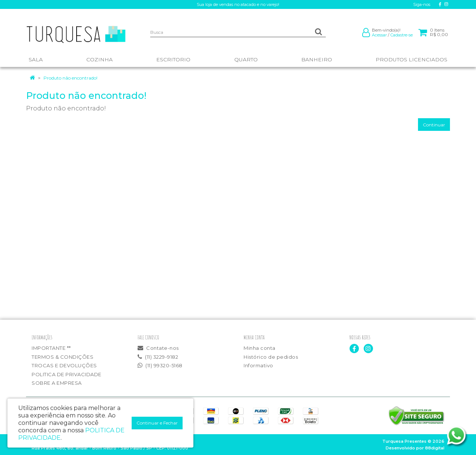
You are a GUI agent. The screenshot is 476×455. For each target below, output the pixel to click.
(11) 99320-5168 (160, 365)
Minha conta (260, 348)
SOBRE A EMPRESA (57, 383)
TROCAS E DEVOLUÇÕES (64, 365)
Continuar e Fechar (157, 423)
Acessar (379, 35)
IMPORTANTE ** (51, 348)
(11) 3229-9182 (158, 357)
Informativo (258, 365)
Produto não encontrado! (70, 78)
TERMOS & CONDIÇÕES (62, 357)
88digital (435, 448)
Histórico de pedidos (271, 357)
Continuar (434, 125)
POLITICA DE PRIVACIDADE (67, 374)
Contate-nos (158, 348)
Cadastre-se (402, 35)
